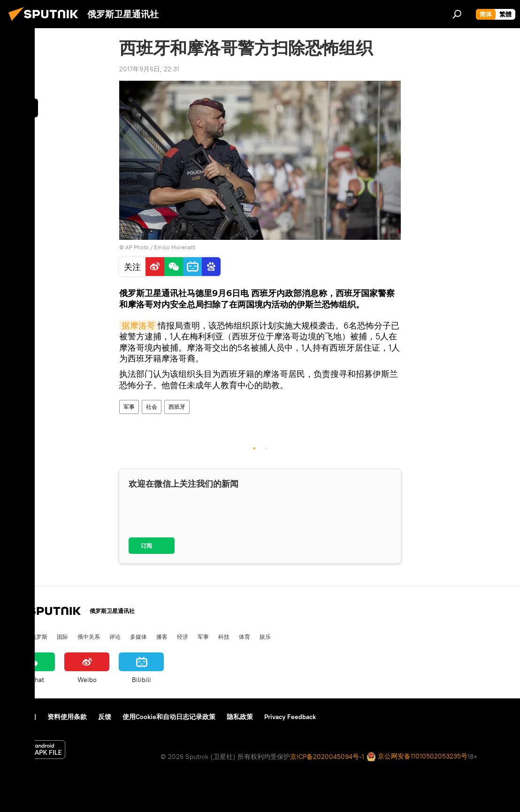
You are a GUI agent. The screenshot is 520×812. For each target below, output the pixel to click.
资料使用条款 (67, 717)
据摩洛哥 (138, 326)
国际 (62, 636)
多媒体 (138, 636)
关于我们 (23, 717)
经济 (183, 636)
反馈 (105, 717)
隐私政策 (240, 717)
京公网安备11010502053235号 (417, 757)
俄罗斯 (39, 636)
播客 (162, 636)
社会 (152, 407)
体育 (245, 636)
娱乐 (265, 636)
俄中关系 (89, 636)
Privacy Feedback (290, 717)
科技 (224, 636)
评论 (115, 636)
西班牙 (177, 407)
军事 (129, 407)
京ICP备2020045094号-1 (327, 757)
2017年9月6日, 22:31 (149, 69)
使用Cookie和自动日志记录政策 (169, 717)
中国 (15, 636)
